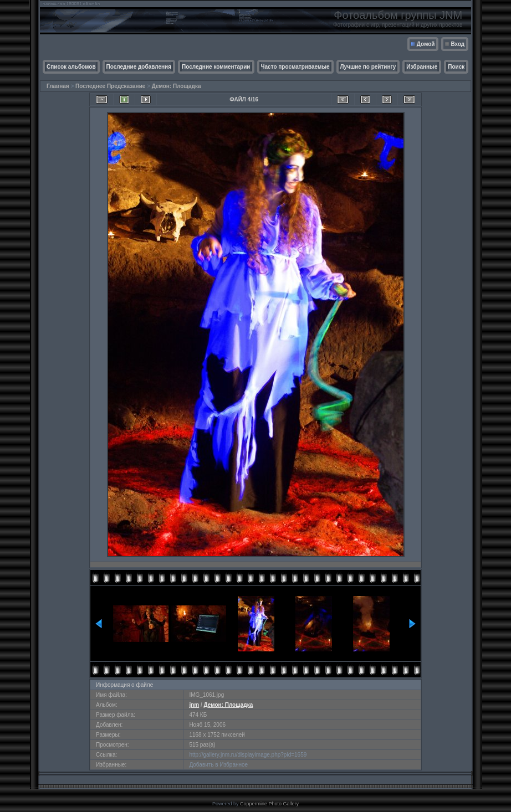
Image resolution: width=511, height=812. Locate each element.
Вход (458, 44)
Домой (426, 44)
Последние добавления (139, 67)
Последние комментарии (216, 67)
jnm (194, 705)
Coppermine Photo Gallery (269, 804)
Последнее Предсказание (110, 86)
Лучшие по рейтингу (368, 67)
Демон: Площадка (177, 86)
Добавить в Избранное (218, 765)
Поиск (456, 67)
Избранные (422, 67)
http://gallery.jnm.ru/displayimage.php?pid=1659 (248, 755)
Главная (58, 86)
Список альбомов (71, 67)
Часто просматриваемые (295, 67)
